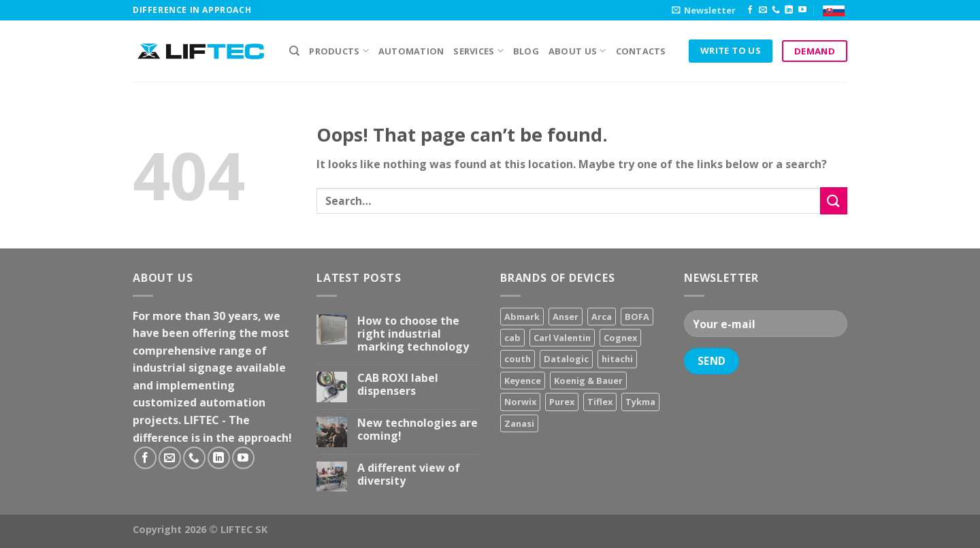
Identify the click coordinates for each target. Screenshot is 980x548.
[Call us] (776, 10)
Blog (526, 51)
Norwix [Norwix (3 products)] (520, 402)
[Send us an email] (763, 10)
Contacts (641, 51)
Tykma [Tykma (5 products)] (640, 402)
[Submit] (834, 200)
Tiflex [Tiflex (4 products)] (600, 402)
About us (577, 51)
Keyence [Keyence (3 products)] (523, 381)
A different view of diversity (409, 474)
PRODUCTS (339, 51)
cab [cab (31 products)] (512, 338)
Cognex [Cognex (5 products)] (620, 338)
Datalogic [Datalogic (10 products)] (566, 359)
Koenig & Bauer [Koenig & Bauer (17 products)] (588, 381)
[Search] (294, 51)
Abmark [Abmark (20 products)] (522, 317)
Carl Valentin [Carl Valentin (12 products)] (562, 338)
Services (478, 51)
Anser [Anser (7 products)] (566, 317)
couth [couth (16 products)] (518, 359)
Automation (411, 51)
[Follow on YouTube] (802, 10)
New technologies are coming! (418, 430)
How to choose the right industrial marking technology (413, 334)
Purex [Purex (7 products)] (562, 402)
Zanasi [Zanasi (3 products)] (519, 423)
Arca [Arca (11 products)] (602, 317)
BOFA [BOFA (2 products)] (637, 317)
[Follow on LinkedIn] (789, 10)
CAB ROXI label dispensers (398, 385)
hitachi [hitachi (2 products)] (617, 359)
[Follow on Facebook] (750, 10)
